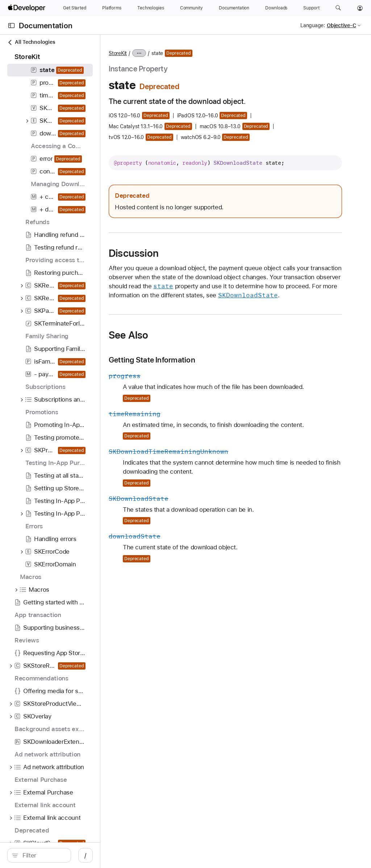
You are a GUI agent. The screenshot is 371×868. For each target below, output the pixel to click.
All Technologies (31, 42)
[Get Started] (75, 8)
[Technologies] (151, 8)
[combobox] (65, 855)
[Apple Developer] (28, 8)
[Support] (311, 8)
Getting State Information (217, 387)
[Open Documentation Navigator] (11, 26)
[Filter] (65, 855)
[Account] (360, 8)
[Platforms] (112, 8)
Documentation (46, 26)
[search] (61, 855)
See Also (194, 362)
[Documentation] (234, 8)
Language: (313, 25)
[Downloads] (276, 8)
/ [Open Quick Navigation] (130, 855)
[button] (338, 8)
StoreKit (183, 53)
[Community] (191, 8)
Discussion (199, 262)
